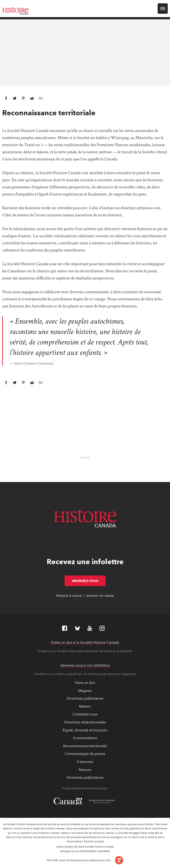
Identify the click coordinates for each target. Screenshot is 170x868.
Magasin (85, 691)
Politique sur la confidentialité (78, 851)
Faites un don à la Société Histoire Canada (85, 642)
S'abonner (85, 762)
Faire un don (85, 683)
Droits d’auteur (65, 847)
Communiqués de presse (85, 754)
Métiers (85, 706)
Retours (85, 770)
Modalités (104, 851)
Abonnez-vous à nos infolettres (85, 665)
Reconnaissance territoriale (85, 746)
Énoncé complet (94, 841)
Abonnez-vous (89, 581)
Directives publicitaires (85, 698)
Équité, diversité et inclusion (85, 730)
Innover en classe (100, 596)
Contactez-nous (85, 714)
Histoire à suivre (69, 596)
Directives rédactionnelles (85, 722)
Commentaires (85, 738)
